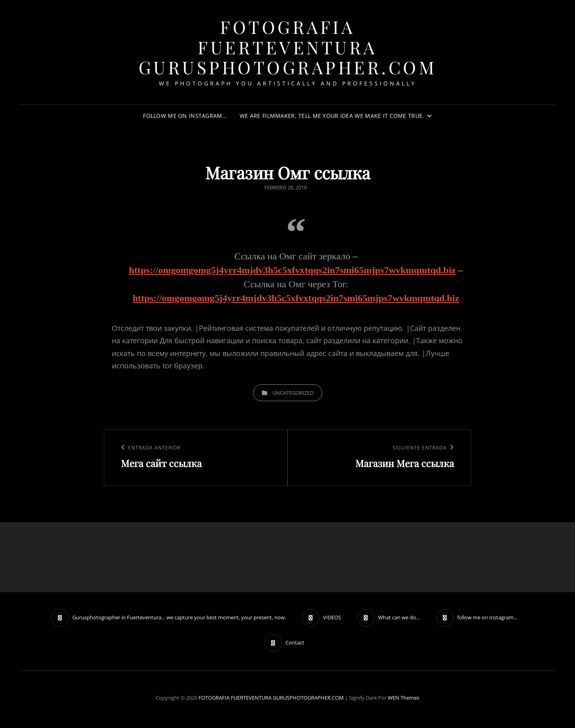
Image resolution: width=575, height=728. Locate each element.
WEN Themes (403, 698)
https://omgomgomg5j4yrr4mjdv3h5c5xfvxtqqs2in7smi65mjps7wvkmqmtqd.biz (292, 270)
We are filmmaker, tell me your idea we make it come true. (332, 116)
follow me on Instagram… (185, 116)
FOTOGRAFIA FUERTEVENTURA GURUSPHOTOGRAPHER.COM (288, 47)
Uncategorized (293, 393)
